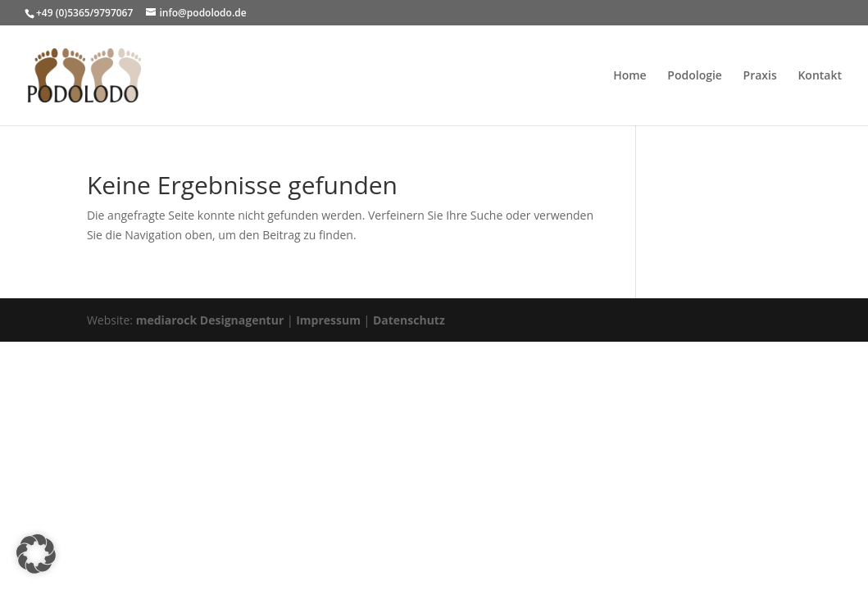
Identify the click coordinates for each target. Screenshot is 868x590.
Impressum (328, 320)
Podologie (695, 76)
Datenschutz (409, 320)
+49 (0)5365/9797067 (84, 13)
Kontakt (820, 76)
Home (630, 76)
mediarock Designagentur (210, 320)
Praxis (760, 76)
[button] (36, 554)
